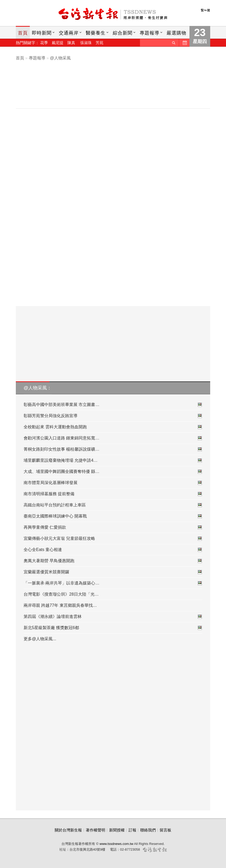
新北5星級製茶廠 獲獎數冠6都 (113, 628)
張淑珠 (86, 43)
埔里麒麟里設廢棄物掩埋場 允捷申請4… (113, 460)
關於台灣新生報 (68, 830)
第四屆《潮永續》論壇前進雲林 (113, 617)
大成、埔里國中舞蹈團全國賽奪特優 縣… (113, 472)
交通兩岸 (69, 33)
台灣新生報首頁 (113, 14)
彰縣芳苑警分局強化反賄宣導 (113, 416)
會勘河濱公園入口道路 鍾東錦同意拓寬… (113, 438)
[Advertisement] (117, 90)
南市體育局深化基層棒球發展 (113, 483)
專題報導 (150, 33)
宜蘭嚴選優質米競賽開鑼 (113, 572)
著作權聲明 (96, 830)
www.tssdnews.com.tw (116, 844)
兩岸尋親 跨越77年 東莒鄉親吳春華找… (60, 605)
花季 (44, 43)
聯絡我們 (148, 830)
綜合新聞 (123, 33)
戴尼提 (58, 43)
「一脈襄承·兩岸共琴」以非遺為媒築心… (113, 583)
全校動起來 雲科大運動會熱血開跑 (113, 427)
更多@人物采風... (40, 639)
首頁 (23, 33)
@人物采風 (60, 58)
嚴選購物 (176, 33)
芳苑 (100, 43)
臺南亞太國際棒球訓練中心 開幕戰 (113, 516)
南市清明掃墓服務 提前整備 (113, 494)
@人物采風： (38, 388)
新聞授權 (117, 830)
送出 (174, 43)
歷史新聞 (184, 43)
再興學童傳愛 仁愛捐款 (113, 527)
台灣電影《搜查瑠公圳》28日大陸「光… (61, 594)
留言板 (165, 830)
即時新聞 (42, 33)
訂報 (132, 830)
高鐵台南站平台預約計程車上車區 (113, 505)
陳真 (71, 43)
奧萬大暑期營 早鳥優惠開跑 (113, 561)
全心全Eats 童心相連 (113, 550)
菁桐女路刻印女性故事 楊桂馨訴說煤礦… (113, 449)
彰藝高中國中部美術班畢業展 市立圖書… (113, 405)
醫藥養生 (96, 33)
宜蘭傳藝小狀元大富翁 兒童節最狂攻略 (113, 539)
